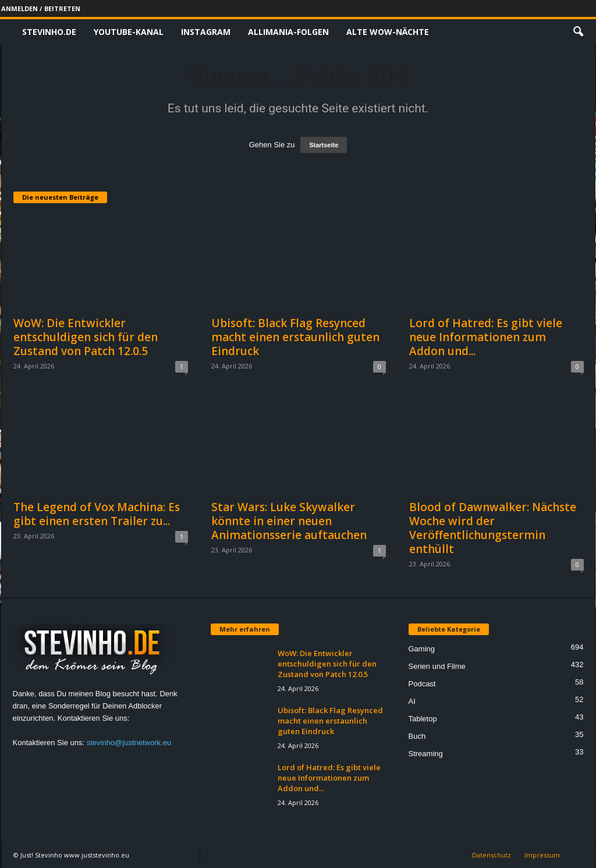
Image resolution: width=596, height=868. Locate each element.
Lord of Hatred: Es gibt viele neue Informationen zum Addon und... (486, 337)
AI (412, 701)
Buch (417, 736)
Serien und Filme (437, 666)
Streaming (426, 754)
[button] (578, 32)
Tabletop (423, 719)
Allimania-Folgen (288, 32)
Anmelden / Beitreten (41, 8)
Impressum (542, 855)
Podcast (422, 684)
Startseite (324, 145)
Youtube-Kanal (129, 32)
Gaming (422, 649)
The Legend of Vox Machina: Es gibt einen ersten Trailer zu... (97, 514)
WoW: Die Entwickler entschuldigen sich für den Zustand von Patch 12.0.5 (86, 337)
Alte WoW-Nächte (388, 32)
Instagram (206, 32)
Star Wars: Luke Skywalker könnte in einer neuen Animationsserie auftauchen (289, 521)
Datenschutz (492, 855)
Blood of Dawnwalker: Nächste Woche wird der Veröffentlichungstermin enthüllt (493, 528)
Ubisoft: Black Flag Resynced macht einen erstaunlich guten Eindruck (295, 337)
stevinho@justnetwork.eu (129, 743)
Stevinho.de (49, 32)
